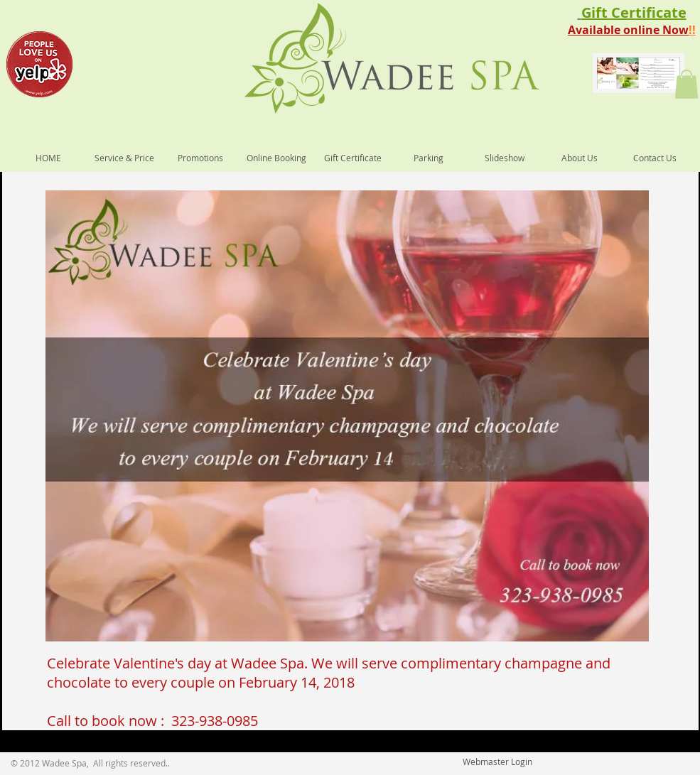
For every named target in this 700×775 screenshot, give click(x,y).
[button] (686, 84)
